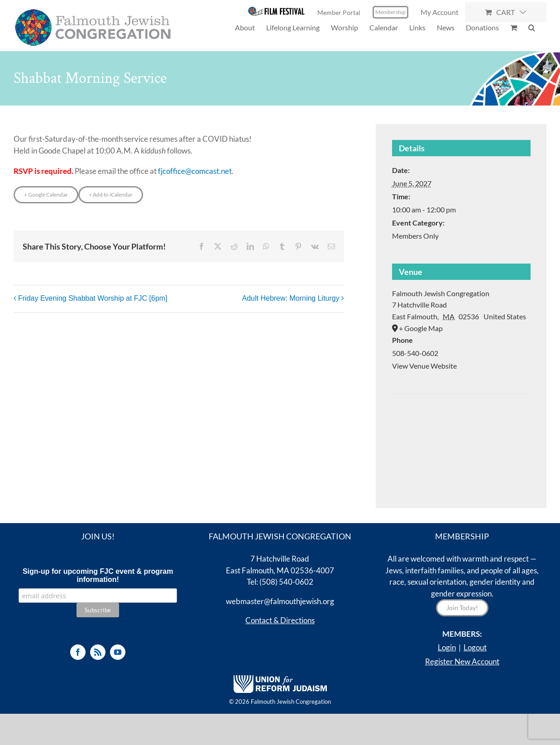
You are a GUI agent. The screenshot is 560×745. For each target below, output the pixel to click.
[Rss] (98, 652)
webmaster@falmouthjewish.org (280, 601)
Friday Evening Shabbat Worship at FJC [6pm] (93, 298)
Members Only (415, 236)
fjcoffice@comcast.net (195, 171)
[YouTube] (118, 652)
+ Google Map (421, 328)
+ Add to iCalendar (111, 195)
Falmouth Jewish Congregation (441, 293)
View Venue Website (424, 366)
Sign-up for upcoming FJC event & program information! (98, 575)
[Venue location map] (461, 421)
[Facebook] (78, 652)
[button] (532, 27)
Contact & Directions (280, 620)
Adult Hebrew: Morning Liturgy (291, 298)
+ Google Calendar (46, 195)
